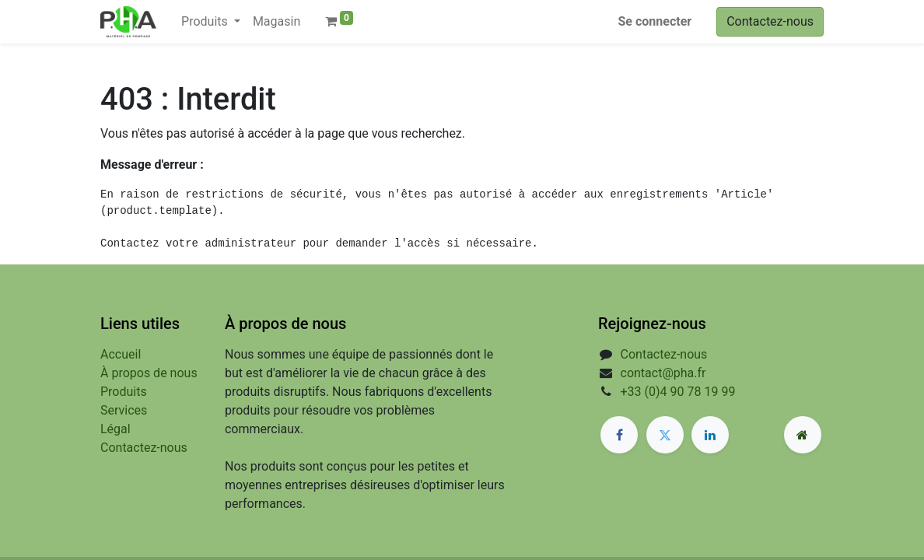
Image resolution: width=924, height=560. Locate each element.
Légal (115, 429)
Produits (124, 392)
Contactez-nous (770, 21)
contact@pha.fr (663, 373)
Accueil (121, 354)
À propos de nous (149, 373)
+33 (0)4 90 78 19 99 (678, 392)
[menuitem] (276, 22)
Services (124, 410)
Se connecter (655, 21)
